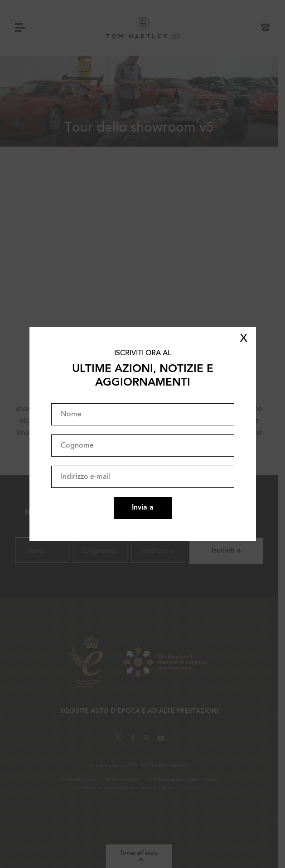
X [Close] (244, 339)
